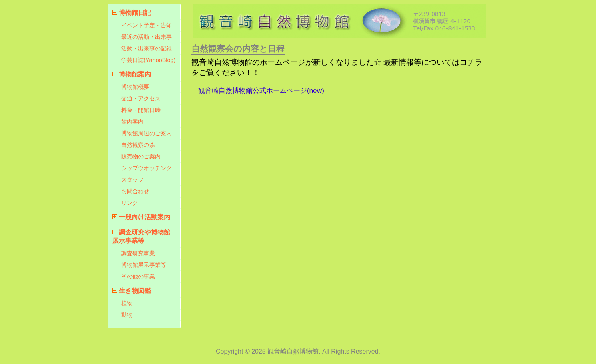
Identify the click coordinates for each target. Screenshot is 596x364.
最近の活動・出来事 (146, 37)
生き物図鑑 (135, 291)
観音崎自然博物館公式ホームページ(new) (261, 90)
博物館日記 (135, 13)
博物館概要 (135, 87)
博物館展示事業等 (144, 265)
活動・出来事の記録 (146, 48)
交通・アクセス (141, 98)
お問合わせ (135, 191)
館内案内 (132, 122)
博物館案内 (135, 74)
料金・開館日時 (141, 110)
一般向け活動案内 (144, 217)
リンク (130, 203)
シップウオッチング (146, 168)
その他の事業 (138, 276)
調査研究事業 (138, 253)
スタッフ (132, 180)
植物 (127, 303)
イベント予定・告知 (146, 25)
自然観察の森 (138, 145)
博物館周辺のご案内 (146, 133)
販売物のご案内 (141, 156)
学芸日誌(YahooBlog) (148, 60)
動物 (127, 315)
